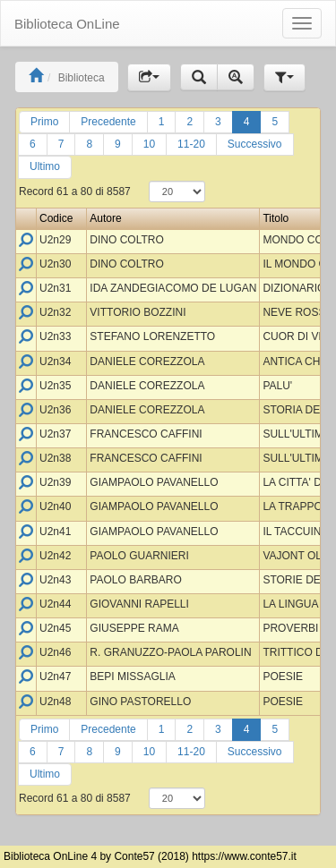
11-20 (191, 144)
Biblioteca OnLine (67, 24)
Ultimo (45, 166)
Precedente (108, 122)
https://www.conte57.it (244, 856)
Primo (44, 122)
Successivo (255, 144)
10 (149, 144)
